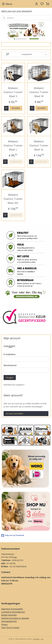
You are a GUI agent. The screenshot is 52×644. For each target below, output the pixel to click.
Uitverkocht (16, 162)
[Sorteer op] (26, 54)
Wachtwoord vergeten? (14, 385)
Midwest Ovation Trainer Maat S (13, 92)
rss (42, 639)
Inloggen (10, 377)
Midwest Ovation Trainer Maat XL (39, 145)
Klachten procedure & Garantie (15, 618)
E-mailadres (10, 354)
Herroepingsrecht (9, 621)
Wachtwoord (10, 365)
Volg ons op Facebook (13, 535)
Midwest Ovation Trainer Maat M (39, 92)
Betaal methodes (9, 615)
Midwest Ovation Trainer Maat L (13, 145)
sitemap (36, 639)
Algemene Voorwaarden (12, 609)
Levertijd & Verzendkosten (13, 612)
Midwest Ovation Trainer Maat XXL (13, 199)
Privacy (4, 624)
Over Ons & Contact (10, 627)
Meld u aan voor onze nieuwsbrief (17, 11)
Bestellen (16, 108)
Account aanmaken (14, 414)
